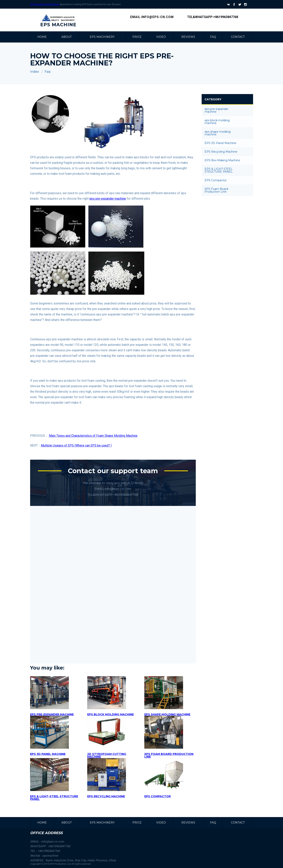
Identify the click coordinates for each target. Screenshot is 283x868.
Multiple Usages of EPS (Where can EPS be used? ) (76, 445)
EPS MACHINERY (102, 37)
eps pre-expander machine (108, 199)
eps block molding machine (111, 714)
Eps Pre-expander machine (52, 714)
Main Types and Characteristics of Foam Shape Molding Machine (93, 436)
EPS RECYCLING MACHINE (106, 796)
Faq (48, 72)
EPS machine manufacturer (45, 4)
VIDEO (161, 37)
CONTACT (238, 37)
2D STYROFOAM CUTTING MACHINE (107, 755)
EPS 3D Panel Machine (48, 754)
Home (42, 37)
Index (35, 72)
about (66, 37)
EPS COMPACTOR (158, 796)
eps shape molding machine (167, 714)
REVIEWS (188, 37)
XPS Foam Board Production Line (169, 755)
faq (213, 37)
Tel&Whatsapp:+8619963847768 (213, 17)
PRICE (137, 37)
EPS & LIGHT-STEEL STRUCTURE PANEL (54, 798)
